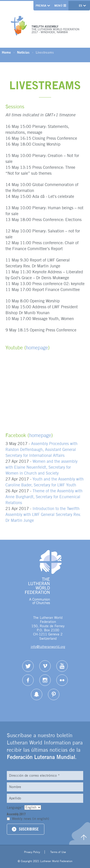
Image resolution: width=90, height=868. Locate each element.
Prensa (41, 6)
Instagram (45, 680)
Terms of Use (58, 852)
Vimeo (45, 666)
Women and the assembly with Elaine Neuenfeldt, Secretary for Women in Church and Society (41, 467)
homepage (37, 348)
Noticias (23, 52)
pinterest (54, 694)
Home (6, 52)
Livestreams (45, 52)
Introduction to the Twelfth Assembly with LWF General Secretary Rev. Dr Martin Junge (43, 514)
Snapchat (37, 694)
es (81, 6)
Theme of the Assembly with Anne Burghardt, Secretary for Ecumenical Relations (44, 497)
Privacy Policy (32, 852)
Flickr (62, 680)
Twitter (28, 666)
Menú (60, 6)
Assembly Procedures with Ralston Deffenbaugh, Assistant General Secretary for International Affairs (41, 449)
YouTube (62, 666)
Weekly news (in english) (30, 819)
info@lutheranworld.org (48, 647)
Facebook (28, 680)
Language (16, 807)
